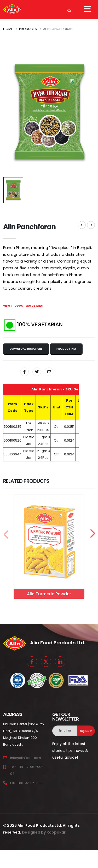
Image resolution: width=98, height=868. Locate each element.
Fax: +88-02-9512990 (27, 778)
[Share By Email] (49, 372)
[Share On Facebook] (24, 372)
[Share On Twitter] (37, 372)
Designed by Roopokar (44, 827)
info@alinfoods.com (26, 753)
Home (8, 29)
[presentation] (6, 531)
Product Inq (66, 349)
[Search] (69, 9)
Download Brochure (26, 349)
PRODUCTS (28, 29)
